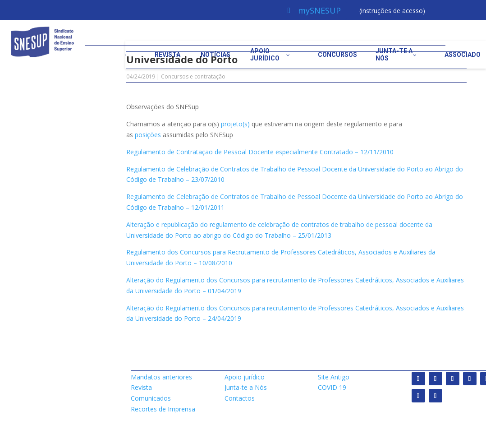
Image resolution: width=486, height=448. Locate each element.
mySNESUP (319, 10)
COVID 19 (332, 387)
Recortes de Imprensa (163, 409)
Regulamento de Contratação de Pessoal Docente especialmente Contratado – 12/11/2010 (260, 152)
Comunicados (151, 398)
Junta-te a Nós (246, 387)
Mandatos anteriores (161, 377)
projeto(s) (235, 124)
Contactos (240, 398)
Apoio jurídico (245, 377)
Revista (141, 387)
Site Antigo (334, 377)
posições (148, 135)
